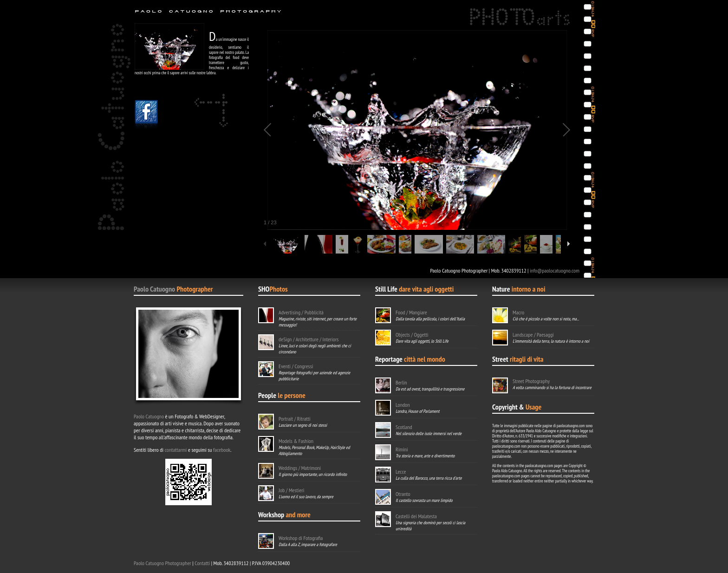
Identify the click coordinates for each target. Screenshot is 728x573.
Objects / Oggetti (412, 335)
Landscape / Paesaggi (533, 335)
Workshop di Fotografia (301, 538)
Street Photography (531, 381)
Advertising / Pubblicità (301, 312)
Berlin (401, 382)
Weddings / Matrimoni (300, 468)
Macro (518, 312)
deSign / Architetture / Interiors (309, 339)
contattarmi (176, 450)
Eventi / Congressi (296, 366)
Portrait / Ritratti (295, 419)
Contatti (202, 563)
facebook (222, 450)
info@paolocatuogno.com (555, 270)
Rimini (402, 449)
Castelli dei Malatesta (416, 516)
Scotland (404, 427)
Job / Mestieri (291, 490)
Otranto (403, 494)
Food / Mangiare (411, 312)
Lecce (401, 472)
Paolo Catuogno (154, 289)
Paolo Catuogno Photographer (162, 563)
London (403, 405)
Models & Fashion (296, 441)
